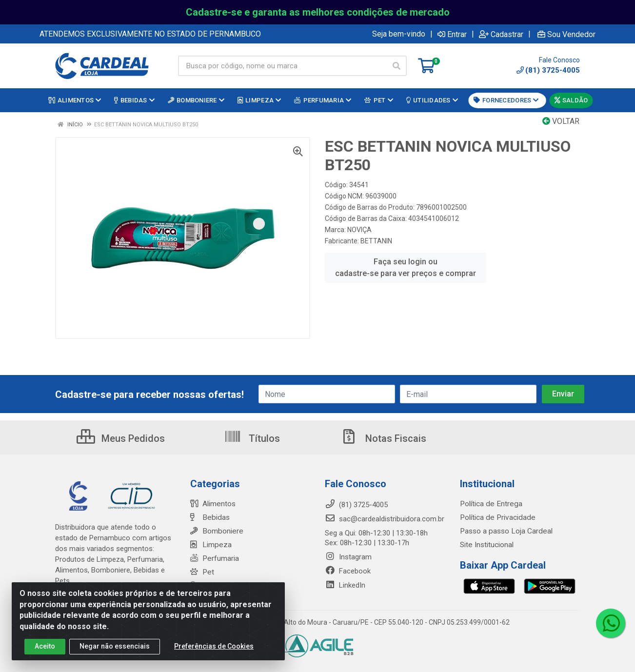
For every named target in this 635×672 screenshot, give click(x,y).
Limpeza (210, 545)
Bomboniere (216, 531)
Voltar (561, 121)
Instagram (348, 557)
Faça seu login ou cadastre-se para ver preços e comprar (406, 267)
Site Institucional (486, 545)
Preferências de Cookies (214, 646)
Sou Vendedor (566, 34)
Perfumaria (214, 558)
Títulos (252, 438)
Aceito (45, 646)
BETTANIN (376, 241)
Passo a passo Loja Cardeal (505, 531)
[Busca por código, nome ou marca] (282, 66)
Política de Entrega (490, 504)
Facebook (348, 571)
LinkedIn (345, 585)
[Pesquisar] (397, 66)
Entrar (452, 34)
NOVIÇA (359, 230)
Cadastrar (501, 34)
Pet (202, 572)
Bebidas (209, 517)
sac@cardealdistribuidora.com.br (385, 519)
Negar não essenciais (115, 646)
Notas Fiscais (383, 438)
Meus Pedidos (121, 438)
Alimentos (213, 504)
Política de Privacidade (496, 517)
